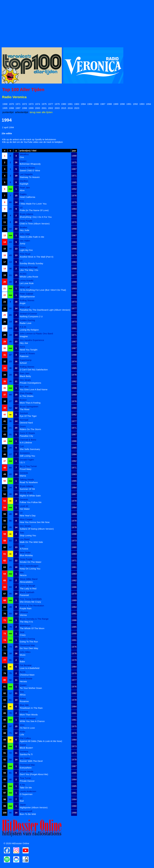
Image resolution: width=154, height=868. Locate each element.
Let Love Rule (27, 283)
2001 (44, 108)
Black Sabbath (27, 592)
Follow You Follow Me (31, 502)
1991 (129, 104)
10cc (22, 725)
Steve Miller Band (29, 579)
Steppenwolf (26, 811)
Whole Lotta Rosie (29, 277)
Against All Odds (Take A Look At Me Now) (41, 741)
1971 (18, 104)
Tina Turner (25, 778)
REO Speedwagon (29, 566)
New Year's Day (28, 516)
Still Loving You (27, 456)
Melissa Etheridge (29, 267)
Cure (22, 546)
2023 (77, 108)
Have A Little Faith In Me (32, 237)
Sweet (23, 745)
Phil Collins (25, 738)
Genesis (24, 473)
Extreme (24, 712)
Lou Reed (25, 539)
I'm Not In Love (27, 728)
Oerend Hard (26, 423)
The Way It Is (26, 622)
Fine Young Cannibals (31, 599)
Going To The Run (29, 642)
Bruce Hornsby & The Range (34, 619)
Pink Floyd (25, 254)
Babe (22, 661)
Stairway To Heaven (30, 177)
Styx (22, 659)
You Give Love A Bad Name (34, 389)
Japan (23, 805)
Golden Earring (27, 320)
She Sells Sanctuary (30, 449)
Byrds (23, 672)
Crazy (23, 635)
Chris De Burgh (27, 586)
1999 (31, 108)
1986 (96, 104)
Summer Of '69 (27, 489)
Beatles (23, 227)
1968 (5, 104)
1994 (148, 104)
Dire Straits (25, 380)
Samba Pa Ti (26, 754)
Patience (24, 356)
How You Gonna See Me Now (35, 522)
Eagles (23, 194)
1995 (5, 108)
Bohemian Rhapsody (30, 164)
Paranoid (24, 595)
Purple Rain (26, 608)
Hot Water (25, 509)
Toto (22, 533)
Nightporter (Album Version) (34, 807)
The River (25, 409)
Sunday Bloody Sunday (31, 263)
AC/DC (23, 274)
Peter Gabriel (26, 294)
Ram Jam (25, 373)
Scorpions (25, 453)
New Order (25, 552)
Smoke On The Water (31, 562)
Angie (23, 303)
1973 (31, 104)
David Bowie (26, 679)
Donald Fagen (27, 460)
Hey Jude (24, 230)
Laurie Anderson (28, 791)
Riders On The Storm (30, 429)
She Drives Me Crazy (30, 602)
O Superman (26, 794)
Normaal (24, 420)
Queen (23, 161)
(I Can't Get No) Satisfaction (34, 370)
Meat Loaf (25, 287)
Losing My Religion (29, 330)
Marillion (24, 181)
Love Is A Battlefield (30, 668)
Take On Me (26, 788)
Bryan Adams (26, 214)
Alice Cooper (26, 519)
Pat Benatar (26, 665)
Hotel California (27, 197)
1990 (122, 104)
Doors (23, 247)
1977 (51, 104)
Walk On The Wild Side (31, 542)
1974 (38, 104)
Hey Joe (24, 343)
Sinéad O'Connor (28, 314)
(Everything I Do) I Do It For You (36, 217)
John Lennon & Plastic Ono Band (36, 333)
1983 (77, 104)
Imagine (24, 336)
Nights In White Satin (30, 496)
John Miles (25, 652)
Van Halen (25, 241)
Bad (22, 801)
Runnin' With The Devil (31, 761)
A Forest (24, 549)
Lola (22, 734)
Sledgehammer (27, 297)
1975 (44, 104)
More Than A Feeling (30, 403)
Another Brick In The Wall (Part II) (36, 257)
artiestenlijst (22, 112)
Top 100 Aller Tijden (23, 89)
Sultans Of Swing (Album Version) (37, 529)
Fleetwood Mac (27, 645)
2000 (38, 108)
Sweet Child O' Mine (30, 170)
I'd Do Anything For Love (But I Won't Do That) (43, 290)
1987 (103, 104)
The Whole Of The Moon (32, 628)
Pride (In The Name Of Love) (34, 210)
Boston (23, 400)
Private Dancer (27, 781)
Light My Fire (26, 250)
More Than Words (29, 715)
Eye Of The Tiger (28, 416)
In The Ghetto (27, 396)
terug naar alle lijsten (41, 112)
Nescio (23, 575)
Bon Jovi (24, 387)
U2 (21, 207)
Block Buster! (26, 748)
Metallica (24, 154)
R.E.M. (23, 327)
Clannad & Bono (28, 440)
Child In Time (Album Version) (35, 224)
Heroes (23, 681)
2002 (51, 108)
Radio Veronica (14, 97)
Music (23, 655)
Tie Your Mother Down (31, 688)
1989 (116, 104)
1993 (142, 104)
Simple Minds (26, 771)
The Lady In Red (28, 588)
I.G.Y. (22, 462)
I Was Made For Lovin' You (33, 204)
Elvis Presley (26, 393)
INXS (22, 347)
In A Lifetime (26, 443)
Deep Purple (26, 221)
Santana (24, 752)
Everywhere (26, 768)
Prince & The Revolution (32, 606)
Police (23, 698)
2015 (64, 108)
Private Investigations (30, 383)
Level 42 (24, 506)
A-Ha (22, 785)
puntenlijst (8, 112)
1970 (11, 104)
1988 (109, 104)
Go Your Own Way (29, 648)
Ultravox (24, 612)
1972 (24, 104)
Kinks (22, 732)
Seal (22, 632)
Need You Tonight (28, 350)
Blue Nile (24, 705)
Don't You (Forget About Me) (34, 774)
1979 (57, 104)
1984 (83, 104)
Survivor (24, 413)
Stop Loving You (28, 535)
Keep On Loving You (30, 569)
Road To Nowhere (29, 482)
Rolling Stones (27, 300)
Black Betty (25, 376)
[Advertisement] (77, 23)
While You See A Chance (32, 721)
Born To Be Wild (28, 814)
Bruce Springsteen (29, 406)
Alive (22, 190)
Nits (22, 572)
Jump (22, 243)
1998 (24, 108)
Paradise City (26, 436)
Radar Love (26, 323)
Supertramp (26, 360)
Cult (22, 446)
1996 (11, 108)
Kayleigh (24, 184)
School (23, 363)
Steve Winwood (28, 718)
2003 (57, 108)
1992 (135, 104)
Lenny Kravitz (27, 280)
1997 (18, 108)
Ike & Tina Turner (28, 466)
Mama (23, 476)
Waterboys (25, 625)
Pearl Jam (25, 188)
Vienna (23, 615)
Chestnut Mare (27, 675)
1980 (64, 104)
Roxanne (24, 701)
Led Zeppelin (26, 174)
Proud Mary (26, 469)
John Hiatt (25, 234)
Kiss (22, 201)
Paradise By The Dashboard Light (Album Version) (45, 310)
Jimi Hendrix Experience (32, 340)
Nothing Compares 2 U (31, 316)
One (22, 157)
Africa (23, 695)
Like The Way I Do (29, 270)
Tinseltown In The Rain (31, 708)
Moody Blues (26, 493)
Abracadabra (26, 582)
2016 (70, 108)
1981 (70, 104)
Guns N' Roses (27, 168)
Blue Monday (26, 555)
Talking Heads (27, 479)
